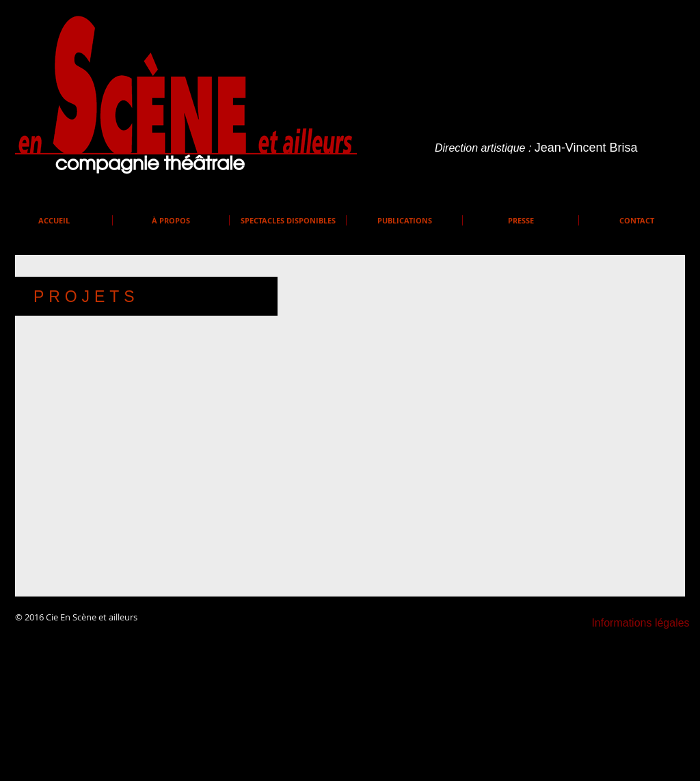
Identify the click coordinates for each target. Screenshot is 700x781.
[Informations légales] (641, 623)
